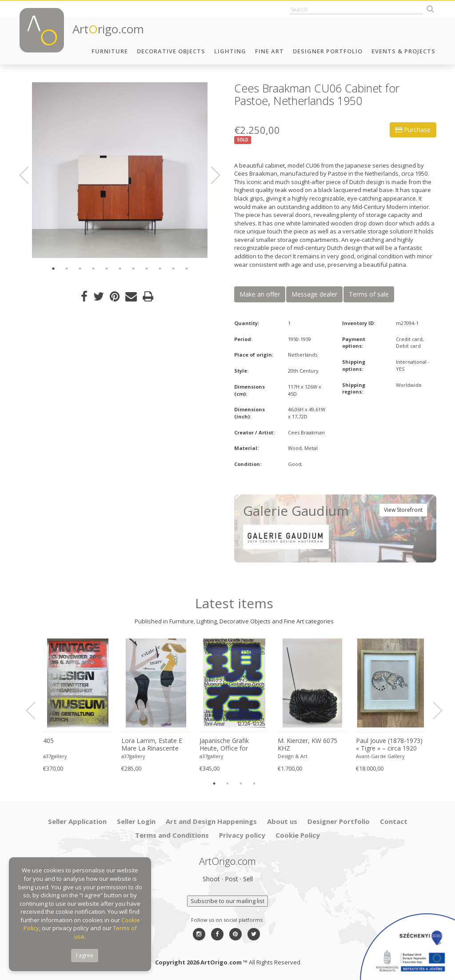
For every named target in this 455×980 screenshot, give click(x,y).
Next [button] (210, 175)
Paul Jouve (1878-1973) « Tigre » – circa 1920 (389, 745)
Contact (394, 821)
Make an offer (260, 294)
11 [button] (187, 269)
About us (282, 821)
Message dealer (314, 294)
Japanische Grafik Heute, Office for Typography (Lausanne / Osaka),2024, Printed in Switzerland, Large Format (232, 745)
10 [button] (173, 269)
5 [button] (107, 269)
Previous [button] (29, 175)
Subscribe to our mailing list (227, 901)
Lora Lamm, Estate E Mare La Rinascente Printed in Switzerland (152, 745)
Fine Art (269, 51)
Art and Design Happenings (211, 821)
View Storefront (403, 510)
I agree (85, 955)
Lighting (230, 51)
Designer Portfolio (328, 51)
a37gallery (55, 756)
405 (48, 741)
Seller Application (77, 821)
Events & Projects (403, 51)
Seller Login (136, 821)
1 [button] (53, 269)
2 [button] (67, 269)
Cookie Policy (298, 835)
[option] (120, 170)
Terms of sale (369, 294)
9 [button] (160, 269)
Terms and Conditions (172, 835)
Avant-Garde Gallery (380, 756)
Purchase (413, 130)
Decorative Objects (171, 51)
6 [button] (120, 269)
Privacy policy (242, 835)
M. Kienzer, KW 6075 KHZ (307, 745)
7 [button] (133, 269)
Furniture (110, 51)
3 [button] (80, 269)
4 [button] (93, 269)
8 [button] (147, 269)
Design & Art (293, 756)
